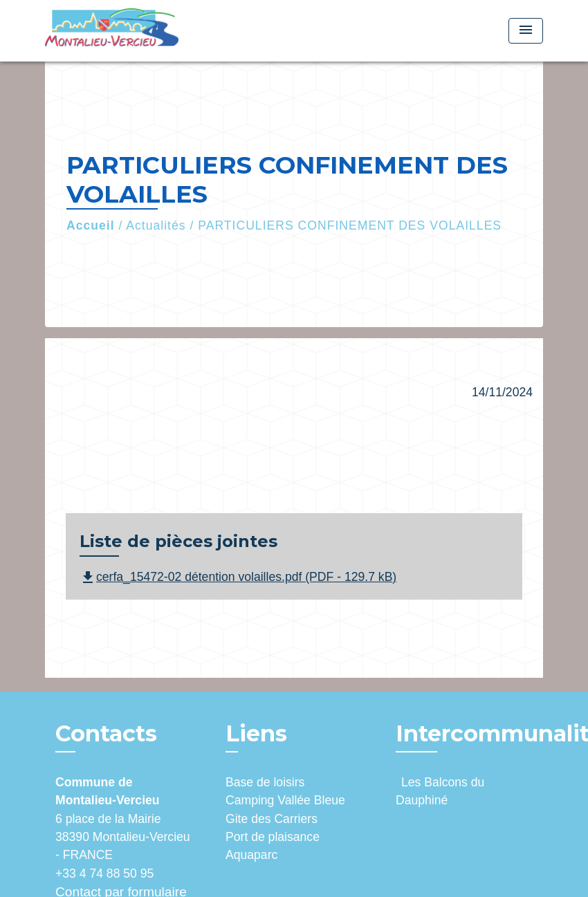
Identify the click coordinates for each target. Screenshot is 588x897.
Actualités (156, 225)
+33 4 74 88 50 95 (104, 873)
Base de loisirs (265, 782)
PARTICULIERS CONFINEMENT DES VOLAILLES (350, 225)
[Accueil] (131, 31)
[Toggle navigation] (526, 31)
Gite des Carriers (272, 819)
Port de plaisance (273, 837)
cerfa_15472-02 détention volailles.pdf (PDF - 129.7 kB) (238, 577)
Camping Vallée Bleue (285, 800)
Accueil (91, 225)
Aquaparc (251, 855)
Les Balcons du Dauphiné (440, 791)
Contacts (106, 734)
